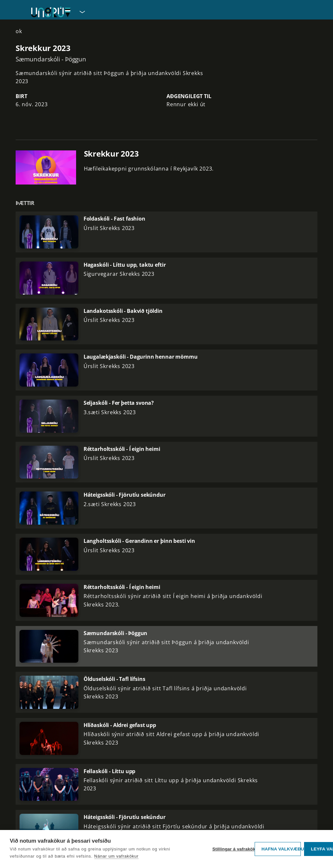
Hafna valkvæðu (281, 849)
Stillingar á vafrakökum (232, 849)
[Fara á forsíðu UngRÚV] (51, 12)
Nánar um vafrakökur (117, 856)
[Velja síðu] (82, 12)
